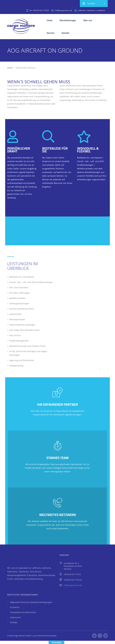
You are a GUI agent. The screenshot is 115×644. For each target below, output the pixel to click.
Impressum (15, 617)
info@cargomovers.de (73, 585)
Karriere (51, 33)
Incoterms (15, 607)
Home (50, 20)
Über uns (88, 20)
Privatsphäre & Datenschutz (23, 612)
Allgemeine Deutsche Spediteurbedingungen (31, 602)
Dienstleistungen (68, 20)
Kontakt (65, 33)
